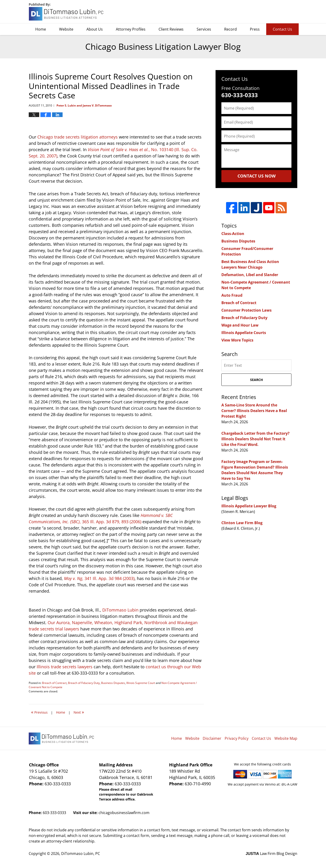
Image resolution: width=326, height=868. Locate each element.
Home (41, 29)
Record (230, 29)
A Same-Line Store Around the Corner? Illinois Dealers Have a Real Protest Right (254, 411)
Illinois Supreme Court (141, 683)
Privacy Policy (237, 738)
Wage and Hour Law (240, 325)
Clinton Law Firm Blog (242, 523)
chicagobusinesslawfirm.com (124, 813)
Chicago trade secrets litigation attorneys (78, 137)
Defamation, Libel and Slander (250, 275)
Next (79, 712)
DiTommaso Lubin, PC (276, 12)
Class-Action (233, 234)
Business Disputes (113, 683)
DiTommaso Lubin (120, 610)
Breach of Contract (54, 683)
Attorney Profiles (131, 29)
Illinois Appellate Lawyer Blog (249, 506)
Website (66, 29)
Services (204, 29)
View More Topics (237, 340)
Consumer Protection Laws (246, 310)
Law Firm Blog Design (271, 854)
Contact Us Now (257, 176)
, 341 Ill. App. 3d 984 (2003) (99, 578)
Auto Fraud (232, 295)
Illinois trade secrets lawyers (65, 667)
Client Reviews (171, 29)
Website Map (286, 738)
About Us (95, 29)
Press (255, 29)
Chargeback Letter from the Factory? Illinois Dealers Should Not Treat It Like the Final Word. (255, 439)
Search (257, 380)
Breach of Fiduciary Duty (84, 683)
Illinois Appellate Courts (244, 333)
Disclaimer (212, 738)
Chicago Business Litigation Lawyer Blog (67, 12)
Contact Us (282, 29)
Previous (39, 712)
